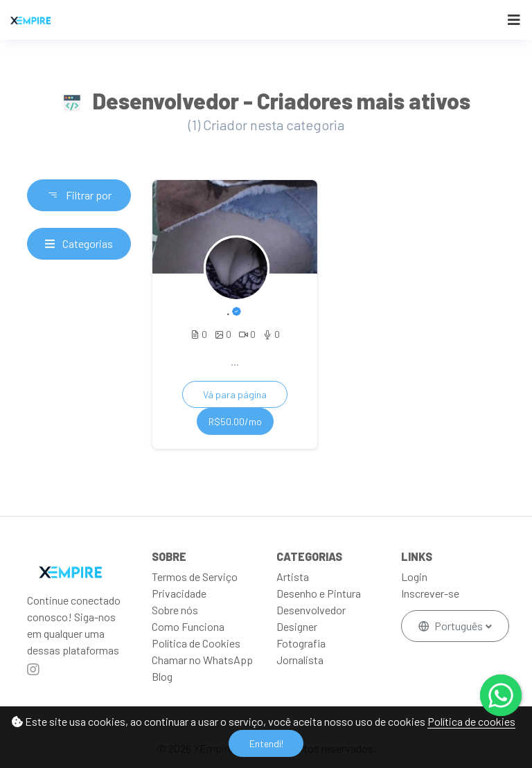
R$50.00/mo (235, 421)
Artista (293, 577)
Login (414, 577)
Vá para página (235, 394)
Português (452, 626)
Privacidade (179, 593)
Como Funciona (188, 626)
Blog (162, 676)
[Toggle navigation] (514, 20)
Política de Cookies (196, 643)
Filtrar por (79, 195)
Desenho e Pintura (319, 593)
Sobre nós (175, 610)
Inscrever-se (430, 593)
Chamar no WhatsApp (202, 660)
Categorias (79, 243)
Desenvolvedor (311, 610)
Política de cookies (471, 721)
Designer (297, 626)
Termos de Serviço (195, 577)
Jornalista (300, 660)
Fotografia (301, 643)
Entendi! (266, 743)
